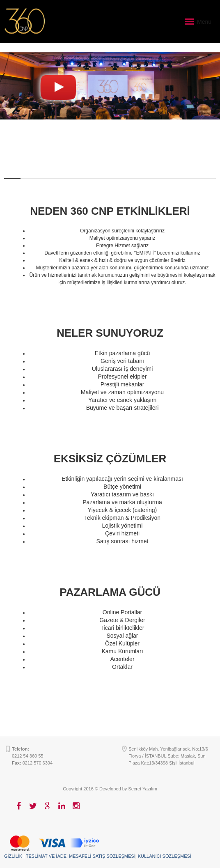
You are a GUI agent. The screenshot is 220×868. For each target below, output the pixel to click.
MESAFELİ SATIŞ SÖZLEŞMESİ (102, 856)
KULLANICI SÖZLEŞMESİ (165, 856)
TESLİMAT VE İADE (46, 856)
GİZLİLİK (13, 856)
